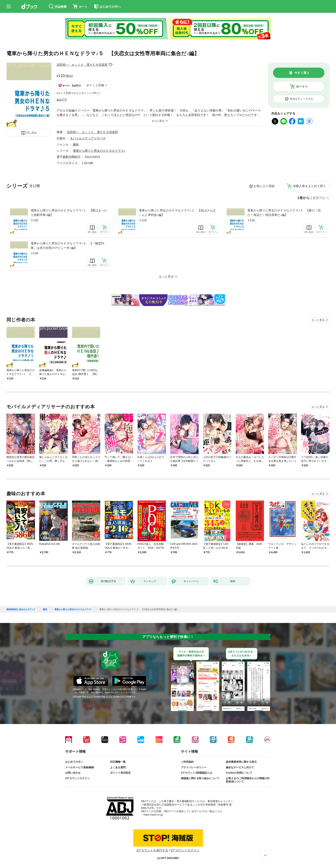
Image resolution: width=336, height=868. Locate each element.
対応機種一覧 (118, 762)
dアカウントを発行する (152, 850)
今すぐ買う (302, 73)
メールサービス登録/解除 (80, 767)
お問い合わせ (73, 773)
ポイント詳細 (95, 85)
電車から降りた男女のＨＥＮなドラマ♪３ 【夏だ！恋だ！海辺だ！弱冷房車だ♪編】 (284, 213)
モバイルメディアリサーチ (88, 138)
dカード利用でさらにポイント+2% (77, 93)
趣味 (76, 144)
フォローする (111, 65)
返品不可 (62, 100)
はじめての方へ (74, 762)
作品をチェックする (301, 99)
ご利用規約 (187, 762)
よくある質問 (118, 767)
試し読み (32, 133)
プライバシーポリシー (194, 767)
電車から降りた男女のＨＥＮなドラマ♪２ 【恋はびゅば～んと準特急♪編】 (177, 213)
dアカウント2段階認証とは (196, 773)
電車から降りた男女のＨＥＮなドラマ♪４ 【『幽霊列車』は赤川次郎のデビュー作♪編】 (67, 246)
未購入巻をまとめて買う (309, 186)
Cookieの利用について (239, 773)
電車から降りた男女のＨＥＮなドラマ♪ (99, 151)
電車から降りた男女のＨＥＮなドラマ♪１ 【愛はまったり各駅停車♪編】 (69, 213)
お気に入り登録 (264, 186)
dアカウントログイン (77, 778)
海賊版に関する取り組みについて (200, 778)
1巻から (304, 198)
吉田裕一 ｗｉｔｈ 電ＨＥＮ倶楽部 (82, 65)
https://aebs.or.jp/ (153, 815)
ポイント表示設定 (120, 773)
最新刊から (321, 198)
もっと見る (318, 320)
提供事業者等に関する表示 (241, 762)
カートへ (302, 86)
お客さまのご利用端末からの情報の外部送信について (248, 780)
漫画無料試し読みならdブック (21, 609)
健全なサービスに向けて (240, 767)
